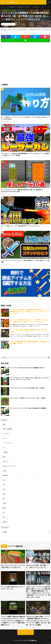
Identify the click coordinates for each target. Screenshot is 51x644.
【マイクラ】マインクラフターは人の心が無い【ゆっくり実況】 (27, 388)
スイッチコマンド (7, 121)
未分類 (5, 503)
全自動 (5, 471)
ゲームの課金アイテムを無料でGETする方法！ (19, 7)
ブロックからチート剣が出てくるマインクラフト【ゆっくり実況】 (28, 398)
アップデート (6, 434)
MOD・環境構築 (7, 429)
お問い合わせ (36, 7)
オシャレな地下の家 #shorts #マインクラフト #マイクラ (13, 588)
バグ (4, 448)
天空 (4, 485)
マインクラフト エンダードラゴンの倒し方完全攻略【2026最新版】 (28, 408)
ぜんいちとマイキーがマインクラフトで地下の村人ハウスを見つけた (13, 566)
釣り (4, 513)
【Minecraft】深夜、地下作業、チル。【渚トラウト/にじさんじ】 (37, 566)
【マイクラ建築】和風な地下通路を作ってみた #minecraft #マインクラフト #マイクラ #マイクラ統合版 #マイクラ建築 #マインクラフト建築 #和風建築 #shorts (13, 621)
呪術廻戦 (5, 475)
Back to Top (25, 633)
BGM (4, 424)
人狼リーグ (6, 461)
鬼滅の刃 (5, 522)
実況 (4, 489)
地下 (12, 24)
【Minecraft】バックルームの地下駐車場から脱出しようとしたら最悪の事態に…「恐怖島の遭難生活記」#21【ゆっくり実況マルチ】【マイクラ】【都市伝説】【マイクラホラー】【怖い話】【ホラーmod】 (38, 592)
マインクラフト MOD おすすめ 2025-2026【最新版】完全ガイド (28, 368)
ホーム (3, 7)
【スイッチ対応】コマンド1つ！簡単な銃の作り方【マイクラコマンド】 (20, 226)
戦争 (4, 499)
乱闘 (4, 457)
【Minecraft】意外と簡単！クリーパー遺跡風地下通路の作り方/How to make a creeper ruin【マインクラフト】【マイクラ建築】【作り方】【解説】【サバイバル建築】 (38, 621)
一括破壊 (5, 452)
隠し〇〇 (5, 194)
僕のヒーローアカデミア (9, 466)
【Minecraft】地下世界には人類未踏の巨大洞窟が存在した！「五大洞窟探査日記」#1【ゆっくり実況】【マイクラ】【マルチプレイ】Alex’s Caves (30, 312)
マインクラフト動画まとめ (30, 640)
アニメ (5, 438)
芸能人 (5, 508)
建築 (4, 494)
